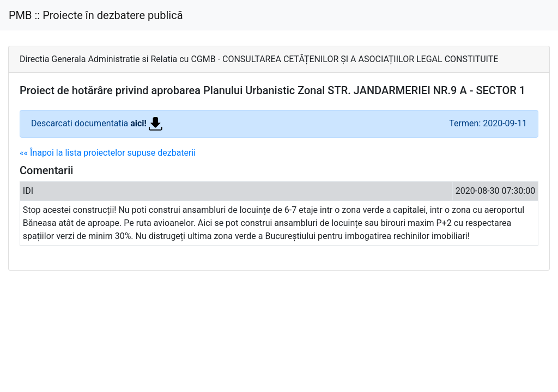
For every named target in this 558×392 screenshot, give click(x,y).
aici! (146, 123)
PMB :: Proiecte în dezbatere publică (96, 15)
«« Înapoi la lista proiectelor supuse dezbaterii (108, 153)
